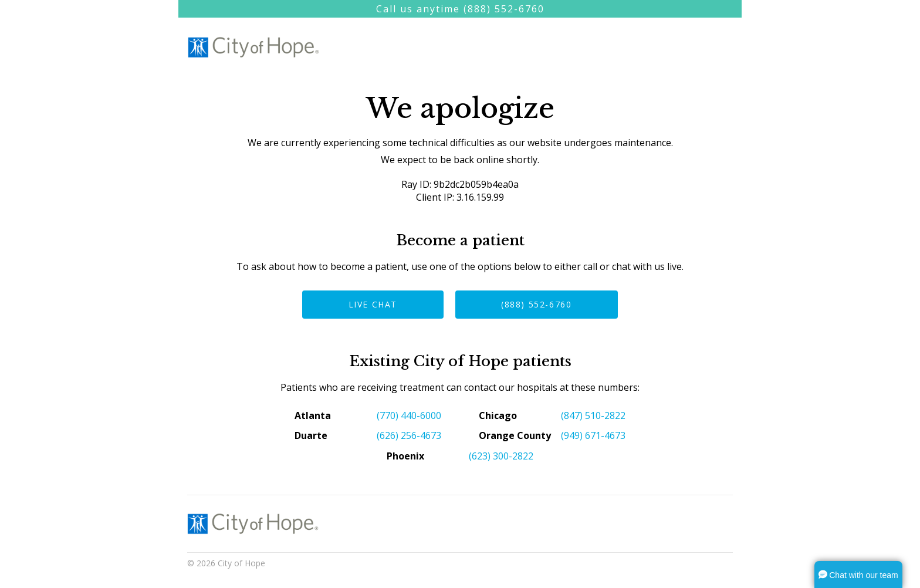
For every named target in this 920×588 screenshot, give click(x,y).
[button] (858, 575)
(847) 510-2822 (593, 415)
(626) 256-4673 (409, 435)
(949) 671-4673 (593, 435)
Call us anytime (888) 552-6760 (460, 9)
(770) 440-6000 (409, 415)
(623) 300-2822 (501, 456)
